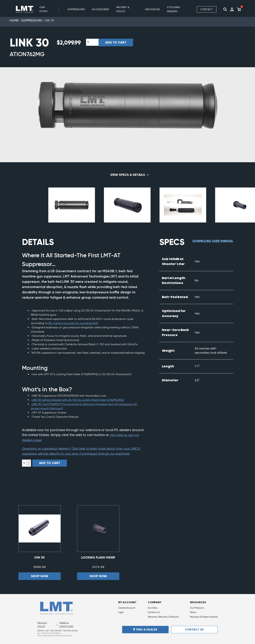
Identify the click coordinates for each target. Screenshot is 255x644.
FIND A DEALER (145, 629)
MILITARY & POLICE (123, 9)
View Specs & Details (128, 175)
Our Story (44, 9)
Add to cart (116, 42)
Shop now (40, 576)
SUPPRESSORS (76, 9)
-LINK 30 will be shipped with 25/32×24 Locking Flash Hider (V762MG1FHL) (77, 400)
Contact (207, 9)
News (193, 612)
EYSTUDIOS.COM (63, 636)
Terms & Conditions (66, 625)
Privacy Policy (42, 625)
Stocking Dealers (174, 9)
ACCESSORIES (101, 9)
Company (155, 602)
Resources (198, 602)
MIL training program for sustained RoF (73, 323)
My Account (127, 602)
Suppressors (32, 20)
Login (121, 612)
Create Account (127, 608)
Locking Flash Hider (98, 557)
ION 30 (40, 557)
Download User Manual (213, 241)
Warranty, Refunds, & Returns (163, 617)
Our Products (197, 608)
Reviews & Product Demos (204, 617)
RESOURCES (153, 9)
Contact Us (154, 612)
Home (14, 20)
